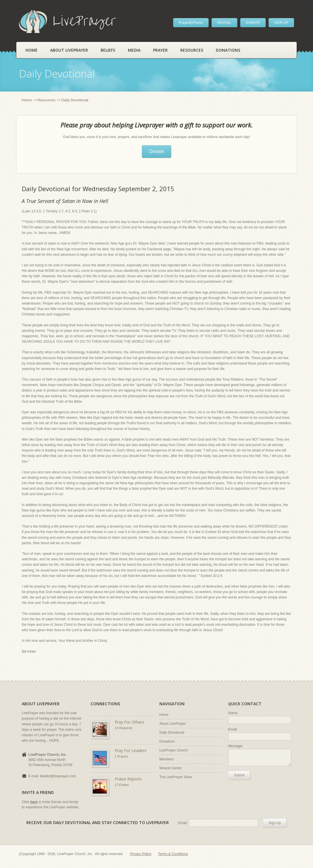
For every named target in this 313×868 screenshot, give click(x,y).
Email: (233, 729)
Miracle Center (171, 768)
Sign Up (275, 823)
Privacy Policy (141, 854)
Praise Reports (128, 779)
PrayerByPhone (191, 23)
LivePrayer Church (174, 750)
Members (167, 759)
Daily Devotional (172, 733)
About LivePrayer (69, 50)
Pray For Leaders (131, 750)
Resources (192, 50)
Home (32, 50)
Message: (236, 746)
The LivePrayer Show (176, 777)
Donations (228, 50)
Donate (156, 151)
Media (134, 50)
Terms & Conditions (173, 854)
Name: (233, 713)
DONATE (253, 23)
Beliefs (108, 50)
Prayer (160, 50)
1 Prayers (121, 756)
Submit (239, 775)
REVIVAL (224, 23)
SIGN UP (281, 23)
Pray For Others (129, 722)
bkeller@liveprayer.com (58, 776)
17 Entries (122, 785)
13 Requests (124, 728)
